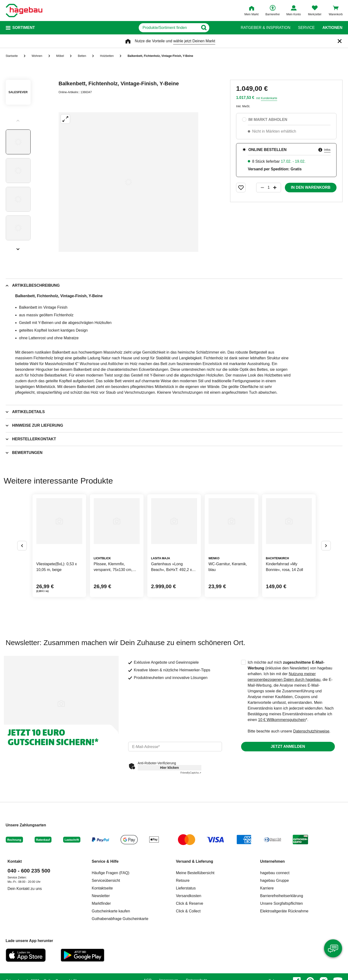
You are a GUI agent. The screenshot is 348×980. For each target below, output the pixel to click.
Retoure (183, 880)
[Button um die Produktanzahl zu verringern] (260, 188)
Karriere (267, 888)
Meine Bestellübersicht (195, 873)
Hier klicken (169, 768)
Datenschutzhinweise (311, 731)
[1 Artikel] (269, 188)
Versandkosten (189, 896)
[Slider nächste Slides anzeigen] (18, 248)
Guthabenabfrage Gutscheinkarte (120, 919)
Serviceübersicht (106, 880)
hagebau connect (275, 873)
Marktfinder (101, 903)
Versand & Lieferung (195, 861)
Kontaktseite (102, 888)
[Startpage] (24, 11)
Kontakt (15, 861)
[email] (175, 747)
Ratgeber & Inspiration (266, 28)
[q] (169, 28)
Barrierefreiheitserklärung (282, 896)
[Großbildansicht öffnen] (128, 182)
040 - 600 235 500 (29, 871)
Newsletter (101, 896)
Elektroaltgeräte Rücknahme (284, 911)
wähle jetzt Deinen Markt (194, 41)
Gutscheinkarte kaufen (111, 911)
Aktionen (332, 28)
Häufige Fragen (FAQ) (111, 873)
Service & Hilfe (105, 861)
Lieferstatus (186, 888)
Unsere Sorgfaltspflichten (282, 903)
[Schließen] (340, 41)
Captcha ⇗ (191, 773)
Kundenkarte (269, 98)
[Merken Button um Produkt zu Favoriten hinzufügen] (241, 188)
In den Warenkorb (311, 187)
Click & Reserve (190, 903)
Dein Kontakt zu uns (25, 889)
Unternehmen (273, 861)
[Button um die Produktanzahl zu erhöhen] (277, 188)
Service (306, 28)
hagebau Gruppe (275, 880)
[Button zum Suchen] (224, 28)
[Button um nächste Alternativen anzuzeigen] (326, 546)
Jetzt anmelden (288, 746)
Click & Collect (188, 911)
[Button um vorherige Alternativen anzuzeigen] (22, 546)
